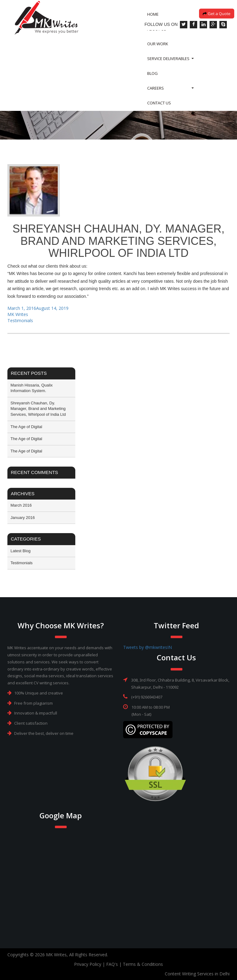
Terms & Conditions (143, 964)
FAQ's (112, 964)
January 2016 (23, 518)
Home (153, 22)
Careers (156, 95)
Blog (152, 81)
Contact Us (159, 110)
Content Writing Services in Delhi (197, 974)
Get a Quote (217, 21)
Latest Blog (21, 551)
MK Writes (18, 314)
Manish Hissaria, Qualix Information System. (32, 388)
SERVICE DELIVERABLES (168, 66)
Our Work (158, 51)
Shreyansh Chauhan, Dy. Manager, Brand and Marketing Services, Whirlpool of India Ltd (38, 409)
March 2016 (21, 505)
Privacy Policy (88, 964)
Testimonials (20, 320)
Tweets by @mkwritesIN (148, 647)
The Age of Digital (26, 427)
